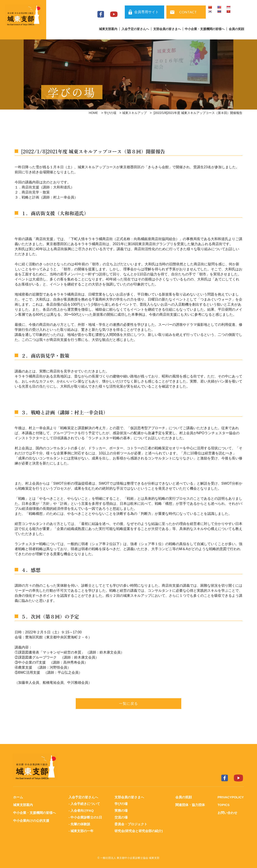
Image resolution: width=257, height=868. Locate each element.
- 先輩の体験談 (79, 823)
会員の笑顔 (236, 29)
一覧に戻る (128, 704)
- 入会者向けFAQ (81, 810)
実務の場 (121, 810)
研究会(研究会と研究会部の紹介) (139, 830)
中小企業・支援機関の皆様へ (205, 29)
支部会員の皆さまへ (167, 29)
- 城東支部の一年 (81, 830)
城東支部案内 (108, 29)
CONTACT (188, 12)
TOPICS (223, 805)
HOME (93, 113)
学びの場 (110, 113)
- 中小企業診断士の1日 (85, 817)
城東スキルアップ (134, 113)
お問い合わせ (227, 812)
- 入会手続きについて (84, 804)
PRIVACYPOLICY (230, 797)
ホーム (18, 797)
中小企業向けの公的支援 (31, 820)
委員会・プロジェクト (131, 823)
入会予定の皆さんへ (135, 29)
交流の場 (121, 817)
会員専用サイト (146, 12)
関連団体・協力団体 (190, 805)
